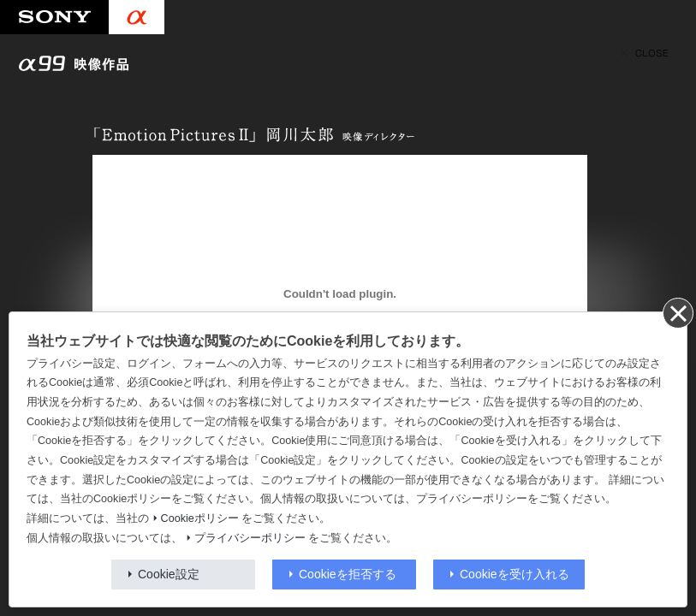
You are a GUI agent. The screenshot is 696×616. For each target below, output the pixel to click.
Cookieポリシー (200, 518)
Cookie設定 (169, 574)
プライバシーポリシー (250, 538)
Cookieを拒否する (348, 574)
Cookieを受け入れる (515, 574)
